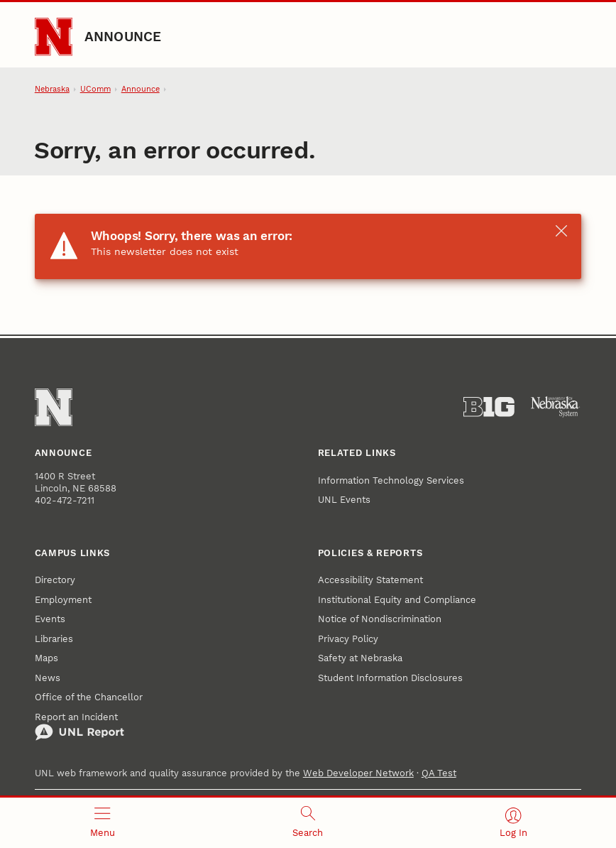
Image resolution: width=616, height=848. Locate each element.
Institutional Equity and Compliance (397, 600)
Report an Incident (79, 727)
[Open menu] (103, 823)
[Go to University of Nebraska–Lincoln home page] (54, 37)
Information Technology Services (391, 480)
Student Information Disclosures (390, 678)
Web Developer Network (358, 773)
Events (50, 619)
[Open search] (308, 823)
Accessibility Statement (370, 580)
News (48, 678)
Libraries (54, 639)
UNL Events (344, 500)
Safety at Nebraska (360, 658)
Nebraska (52, 89)
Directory (55, 580)
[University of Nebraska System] (556, 407)
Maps (46, 658)
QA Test (439, 773)
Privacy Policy (348, 639)
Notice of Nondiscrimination (380, 619)
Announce (123, 37)
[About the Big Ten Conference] (489, 407)
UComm (95, 89)
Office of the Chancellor (89, 697)
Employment (63, 600)
